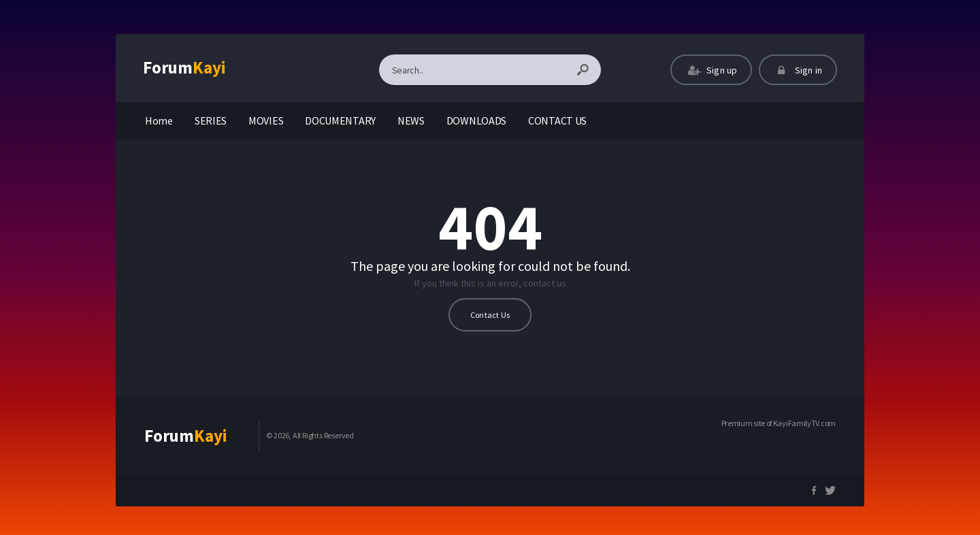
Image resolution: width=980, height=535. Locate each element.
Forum (184, 67)
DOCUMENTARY (340, 120)
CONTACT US (557, 120)
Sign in (798, 70)
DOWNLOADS (476, 120)
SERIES (211, 120)
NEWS (411, 120)
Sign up (711, 70)
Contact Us (490, 315)
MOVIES (266, 120)
